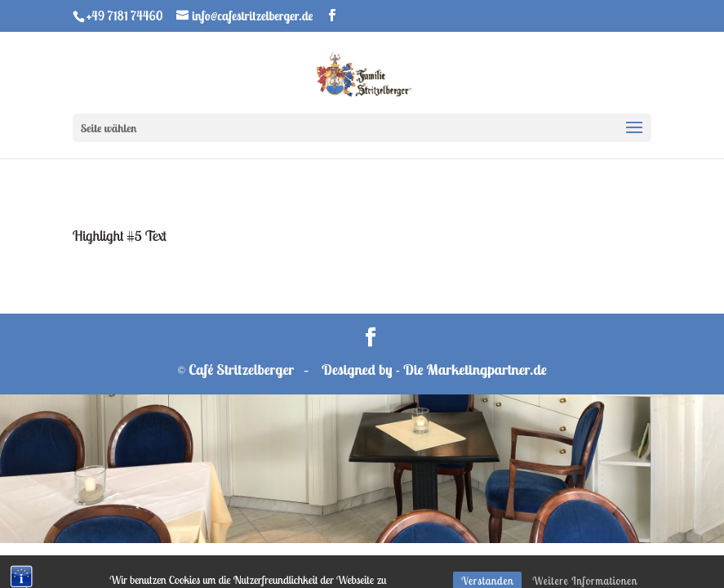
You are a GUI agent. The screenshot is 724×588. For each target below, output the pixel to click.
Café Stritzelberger (241, 370)
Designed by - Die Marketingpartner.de (434, 370)
